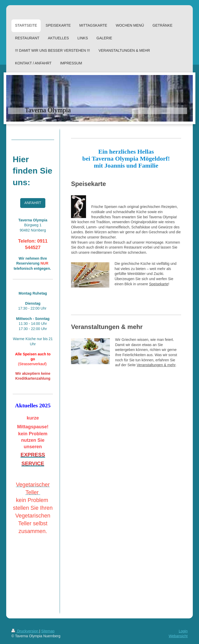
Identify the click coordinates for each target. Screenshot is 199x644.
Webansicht (178, 636)
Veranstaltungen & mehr (156, 365)
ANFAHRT (33, 203)
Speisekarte (159, 284)
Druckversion (25, 631)
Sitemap (48, 631)
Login (183, 631)
